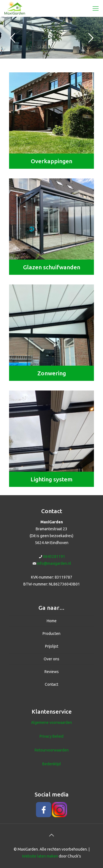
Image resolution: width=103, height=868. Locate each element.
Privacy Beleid (51, 736)
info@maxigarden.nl (54, 563)
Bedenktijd (51, 764)
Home (52, 621)
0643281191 (54, 556)
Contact (51, 684)
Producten (51, 634)
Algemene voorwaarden (51, 722)
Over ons (51, 659)
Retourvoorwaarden (52, 750)
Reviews (52, 672)
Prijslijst (52, 646)
